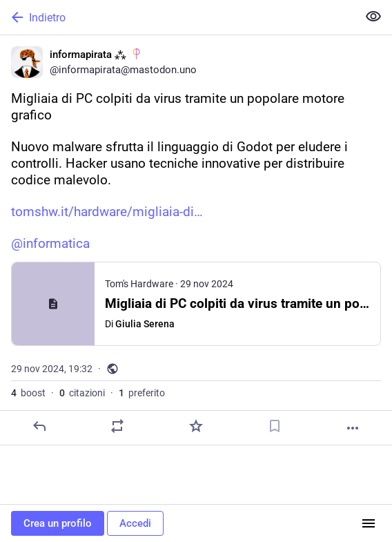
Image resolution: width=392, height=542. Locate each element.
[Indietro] (177, 17)
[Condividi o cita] (117, 426)
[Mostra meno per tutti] (373, 17)
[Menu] (369, 523)
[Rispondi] (39, 426)
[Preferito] (196, 426)
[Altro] (353, 428)
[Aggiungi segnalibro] (275, 426)
